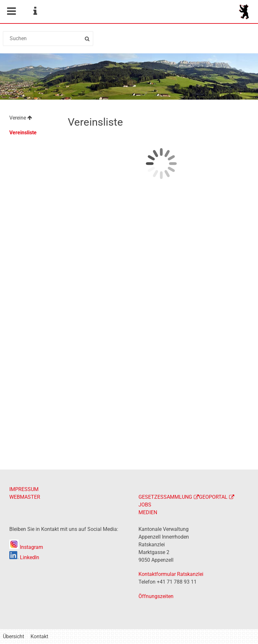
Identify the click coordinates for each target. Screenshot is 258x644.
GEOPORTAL (213, 497)
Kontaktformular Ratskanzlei (171, 574)
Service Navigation (35, 11)
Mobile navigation (11, 11)
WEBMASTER (25, 497)
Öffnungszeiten (156, 596)
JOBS (145, 505)
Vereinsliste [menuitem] (23, 133)
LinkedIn (24, 557)
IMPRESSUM (24, 489)
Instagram (26, 547)
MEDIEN (148, 512)
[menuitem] (32, 119)
